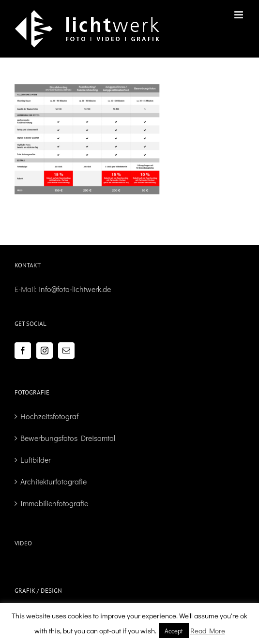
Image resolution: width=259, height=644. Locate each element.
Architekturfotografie (53, 481)
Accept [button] (174, 631)
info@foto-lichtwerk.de (75, 289)
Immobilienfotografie (54, 503)
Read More (208, 630)
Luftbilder (36, 460)
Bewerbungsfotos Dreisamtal (68, 438)
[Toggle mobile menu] (239, 15)
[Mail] (66, 351)
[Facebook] (23, 351)
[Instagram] (45, 351)
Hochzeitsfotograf (49, 416)
